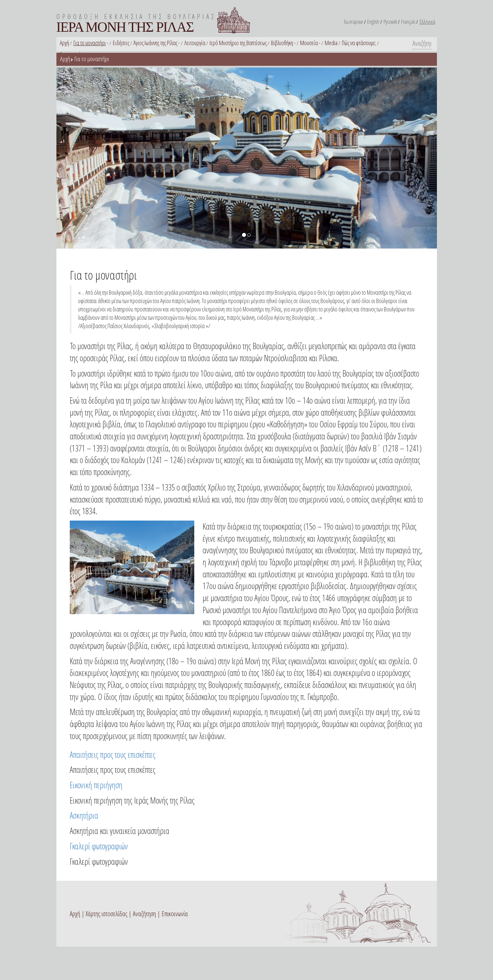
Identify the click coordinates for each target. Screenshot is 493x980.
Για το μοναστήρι (90, 43)
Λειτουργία (195, 43)
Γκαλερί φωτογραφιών (99, 846)
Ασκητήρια (84, 815)
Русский (390, 22)
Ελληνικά (427, 22)
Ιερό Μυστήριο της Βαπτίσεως (238, 43)
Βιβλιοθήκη (282, 43)
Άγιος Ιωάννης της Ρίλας (155, 43)
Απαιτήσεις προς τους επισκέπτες (113, 754)
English (373, 22)
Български (353, 22)
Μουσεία (309, 43)
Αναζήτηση (144, 914)
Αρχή (64, 43)
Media (331, 43)
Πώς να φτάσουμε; (359, 43)
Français (408, 22)
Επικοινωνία (175, 914)
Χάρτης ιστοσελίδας (106, 914)
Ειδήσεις (121, 43)
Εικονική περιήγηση (96, 785)
